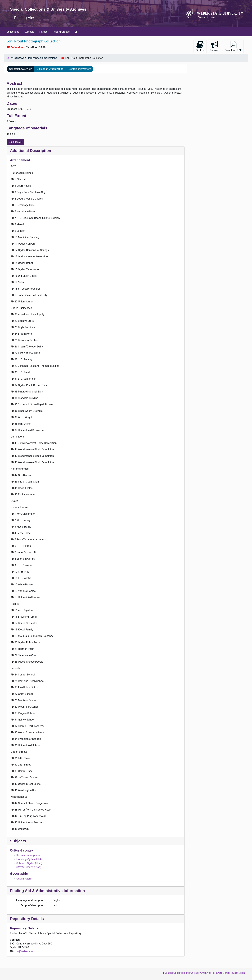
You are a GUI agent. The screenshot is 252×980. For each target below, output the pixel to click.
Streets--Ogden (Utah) (29, 867)
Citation (200, 46)
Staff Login (239, 973)
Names (43, 32)
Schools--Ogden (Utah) (29, 863)
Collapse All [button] (15, 142)
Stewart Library (222, 973)
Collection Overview (20, 69)
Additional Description (31, 151)
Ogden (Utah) (24, 879)
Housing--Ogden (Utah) (29, 859)
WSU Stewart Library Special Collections (34, 58)
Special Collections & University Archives (48, 9)
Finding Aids (25, 18)
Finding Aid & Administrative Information (47, 891)
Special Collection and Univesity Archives (188, 973)
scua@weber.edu (23, 951)
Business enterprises (28, 855)
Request (215, 46)
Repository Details (27, 919)
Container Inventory (80, 69)
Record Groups (61, 32)
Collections (13, 32)
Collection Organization (50, 69)
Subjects (29, 32)
